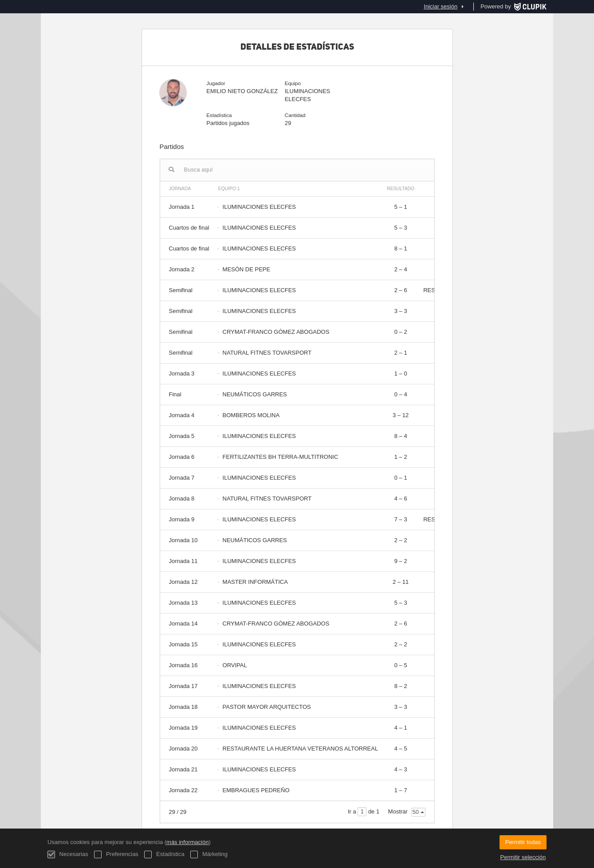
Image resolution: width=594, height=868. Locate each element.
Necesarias (68, 854)
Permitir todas (523, 842)
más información (187, 842)
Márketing (209, 854)
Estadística (164, 854)
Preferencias (116, 854)
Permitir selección (523, 857)
